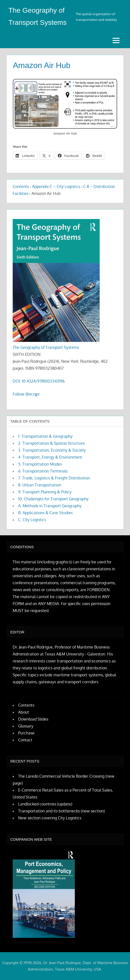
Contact (25, 740)
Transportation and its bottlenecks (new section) (62, 811)
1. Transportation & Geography (45, 436)
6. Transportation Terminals (43, 471)
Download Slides (33, 719)
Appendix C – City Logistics (56, 186)
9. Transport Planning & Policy (45, 492)
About (24, 712)
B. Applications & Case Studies (45, 513)
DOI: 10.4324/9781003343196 (39, 381)
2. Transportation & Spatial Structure (51, 443)
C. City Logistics (32, 520)
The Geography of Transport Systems (46, 347)
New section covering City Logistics (50, 818)
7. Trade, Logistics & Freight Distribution (54, 478)
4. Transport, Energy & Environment (50, 457)
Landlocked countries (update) (45, 804)
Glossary (26, 726)
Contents (21, 186)
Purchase (26, 733)
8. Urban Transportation (40, 485)
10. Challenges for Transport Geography (53, 499)
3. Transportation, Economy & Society (52, 450)
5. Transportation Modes (40, 464)
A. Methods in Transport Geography (50, 506)
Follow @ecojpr (26, 394)
